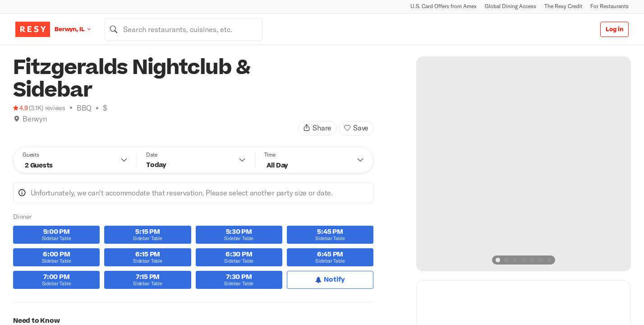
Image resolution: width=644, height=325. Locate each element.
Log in (614, 29)
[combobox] (184, 29)
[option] (524, 164)
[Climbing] (26, 130)
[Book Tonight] (17, 130)
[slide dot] (498, 260)
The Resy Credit (563, 6)
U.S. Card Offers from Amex (444, 6)
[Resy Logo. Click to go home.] (33, 29)
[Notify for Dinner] (330, 280)
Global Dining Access (511, 6)
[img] (17, 119)
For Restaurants (609, 6)
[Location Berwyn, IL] (80, 29)
